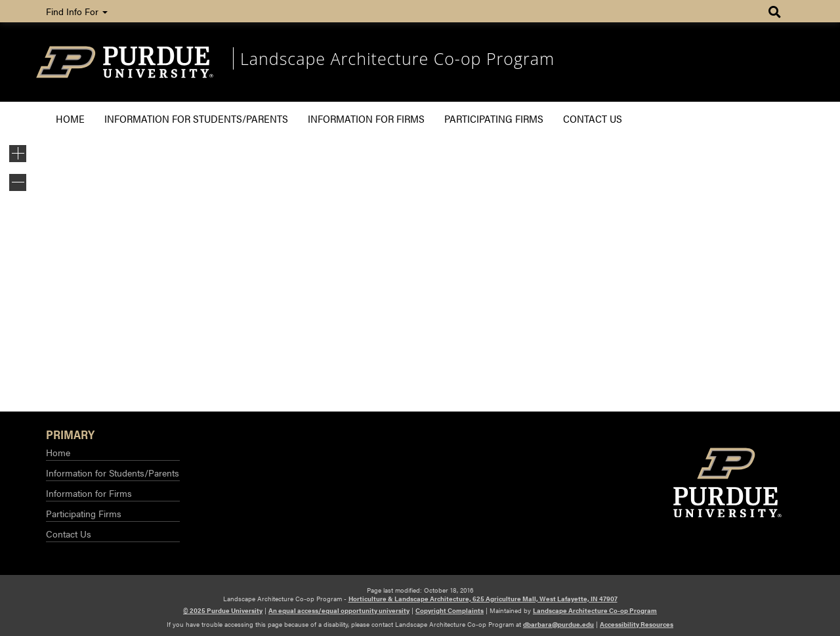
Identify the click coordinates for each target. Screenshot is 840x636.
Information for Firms (366, 118)
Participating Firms (494, 118)
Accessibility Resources (637, 624)
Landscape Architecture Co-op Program (397, 58)
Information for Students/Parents (196, 118)
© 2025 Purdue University (223, 610)
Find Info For (77, 11)
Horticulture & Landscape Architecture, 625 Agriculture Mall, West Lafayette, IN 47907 (483, 599)
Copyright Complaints (450, 610)
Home (70, 118)
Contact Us (593, 118)
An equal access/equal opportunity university (339, 610)
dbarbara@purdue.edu (558, 624)
